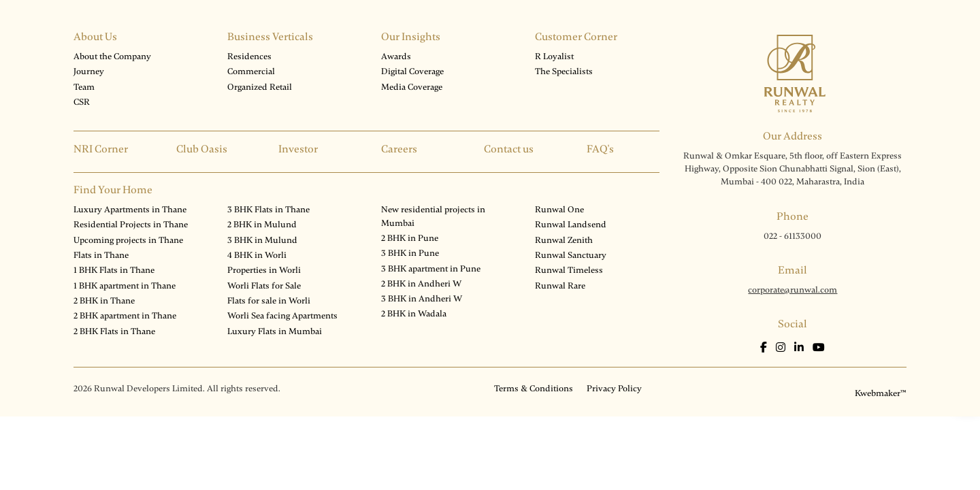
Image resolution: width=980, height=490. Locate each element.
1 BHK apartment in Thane (125, 286)
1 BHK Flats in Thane (114, 270)
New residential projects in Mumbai (433, 216)
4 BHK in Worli (257, 255)
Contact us (509, 149)
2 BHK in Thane (104, 301)
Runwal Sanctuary (571, 255)
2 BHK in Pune (410, 238)
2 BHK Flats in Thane (114, 331)
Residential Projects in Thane (131, 225)
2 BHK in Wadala (414, 314)
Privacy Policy (614, 389)
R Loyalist (554, 56)
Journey (89, 71)
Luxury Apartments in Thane (130, 210)
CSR (82, 102)
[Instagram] (782, 348)
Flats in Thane (101, 255)
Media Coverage (412, 87)
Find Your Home (113, 190)
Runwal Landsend (571, 225)
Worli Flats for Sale (264, 286)
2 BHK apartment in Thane (125, 316)
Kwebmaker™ (881, 393)
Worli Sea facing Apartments (282, 316)
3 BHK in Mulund (262, 240)
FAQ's (600, 149)
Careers (399, 149)
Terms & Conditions (534, 389)
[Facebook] (765, 348)
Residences (249, 56)
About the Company (112, 56)
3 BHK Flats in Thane (268, 210)
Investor (298, 149)
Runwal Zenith (564, 240)
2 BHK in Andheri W (421, 284)
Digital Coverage (412, 71)
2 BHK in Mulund (262, 225)
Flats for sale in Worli (269, 301)
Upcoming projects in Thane (128, 240)
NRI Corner (101, 149)
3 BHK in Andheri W (422, 299)
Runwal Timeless (569, 270)
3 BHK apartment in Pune (431, 269)
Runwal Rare (560, 286)
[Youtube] (819, 348)
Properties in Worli (264, 270)
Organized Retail (260, 87)
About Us (95, 37)
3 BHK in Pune (410, 253)
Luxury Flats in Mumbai (275, 331)
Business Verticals (270, 37)
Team (84, 87)
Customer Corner (576, 37)
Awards (396, 56)
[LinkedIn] (800, 348)
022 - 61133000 (793, 236)
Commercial (251, 71)
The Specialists (564, 71)
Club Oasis (202, 149)
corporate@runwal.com (793, 290)
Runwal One (559, 210)
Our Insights (411, 37)
